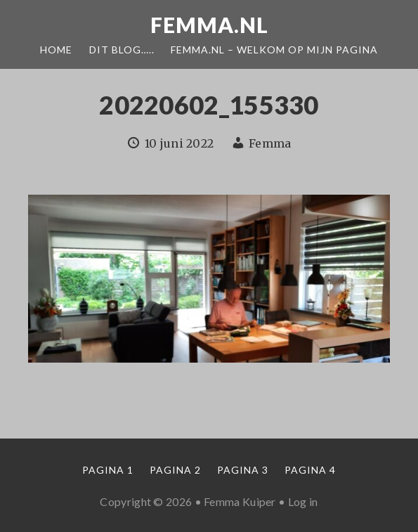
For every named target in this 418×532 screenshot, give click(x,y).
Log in (303, 501)
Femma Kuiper (240, 501)
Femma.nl (209, 25)
